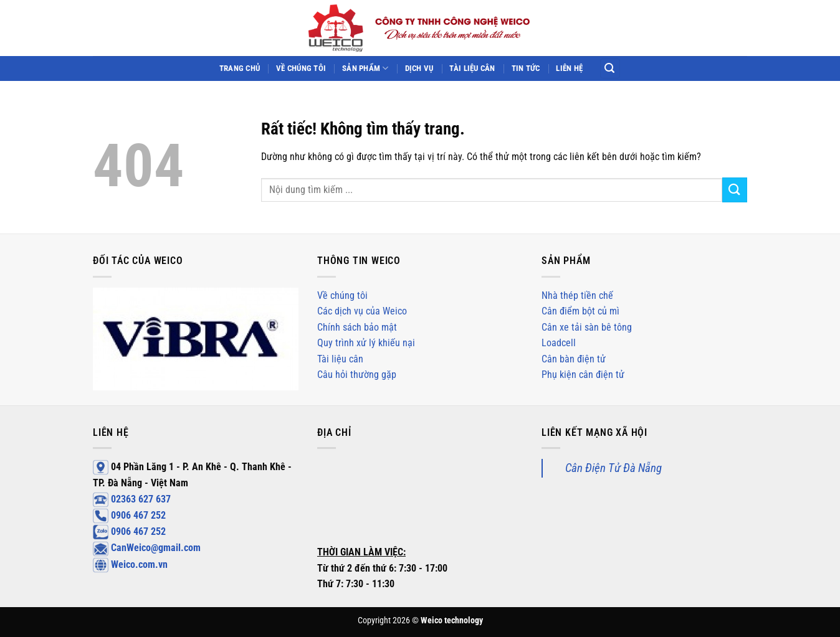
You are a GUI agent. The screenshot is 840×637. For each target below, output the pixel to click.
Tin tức (526, 68)
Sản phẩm (365, 68)
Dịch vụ (419, 68)
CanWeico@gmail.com (147, 548)
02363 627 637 (132, 499)
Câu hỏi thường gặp (357, 375)
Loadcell (559, 343)
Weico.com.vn (130, 564)
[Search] (610, 69)
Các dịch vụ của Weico (362, 311)
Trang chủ (240, 68)
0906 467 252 (129, 515)
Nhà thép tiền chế (577, 295)
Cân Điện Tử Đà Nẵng (613, 468)
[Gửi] (735, 190)
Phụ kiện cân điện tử (583, 375)
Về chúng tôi (301, 68)
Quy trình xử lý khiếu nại (366, 343)
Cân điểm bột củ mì (580, 311)
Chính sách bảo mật (357, 327)
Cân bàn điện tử (574, 359)
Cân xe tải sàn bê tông (587, 327)
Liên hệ (569, 68)
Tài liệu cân (472, 68)
